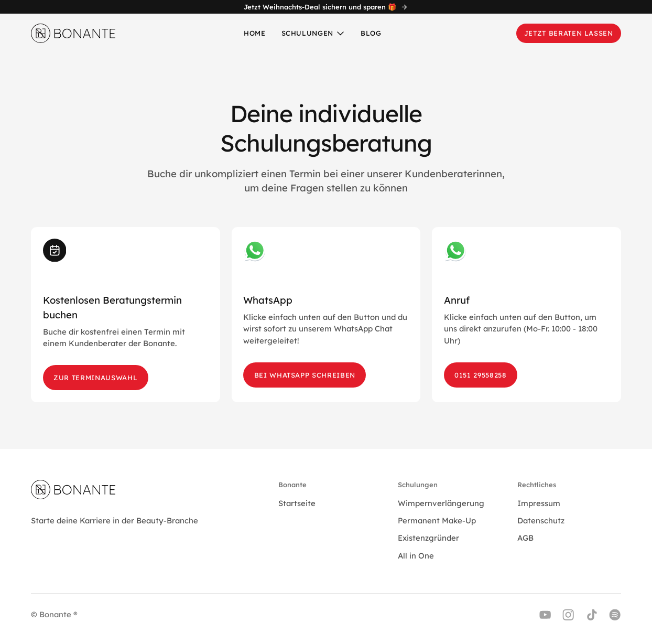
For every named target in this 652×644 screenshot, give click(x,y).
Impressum (539, 503)
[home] (74, 33)
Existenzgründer (428, 538)
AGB (525, 538)
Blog (371, 33)
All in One (416, 556)
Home (255, 33)
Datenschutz (541, 520)
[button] (313, 33)
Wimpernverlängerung (441, 503)
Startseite (297, 503)
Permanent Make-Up (437, 520)
